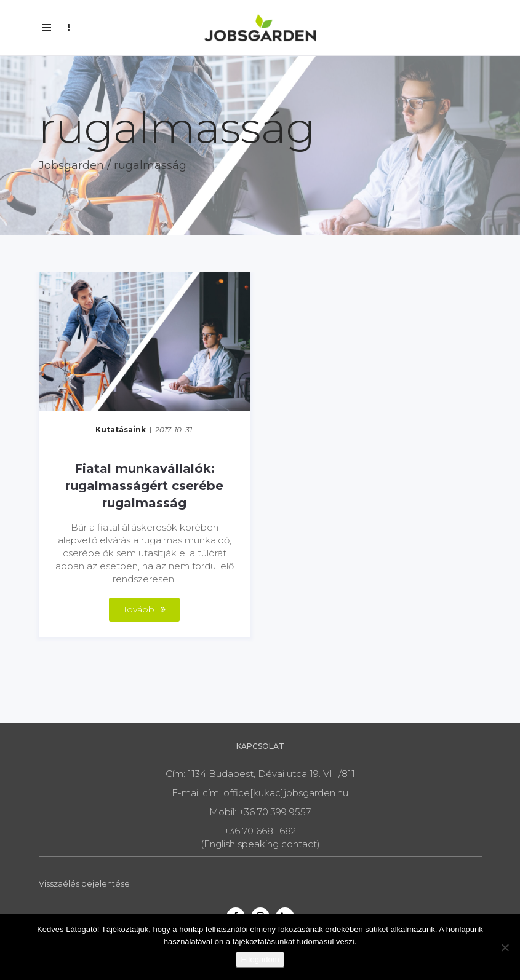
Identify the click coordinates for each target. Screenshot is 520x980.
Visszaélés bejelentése (84, 883)
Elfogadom (260, 959)
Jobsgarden (71, 165)
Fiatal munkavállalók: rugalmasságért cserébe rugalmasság (144, 486)
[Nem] (505, 947)
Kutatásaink (121, 429)
